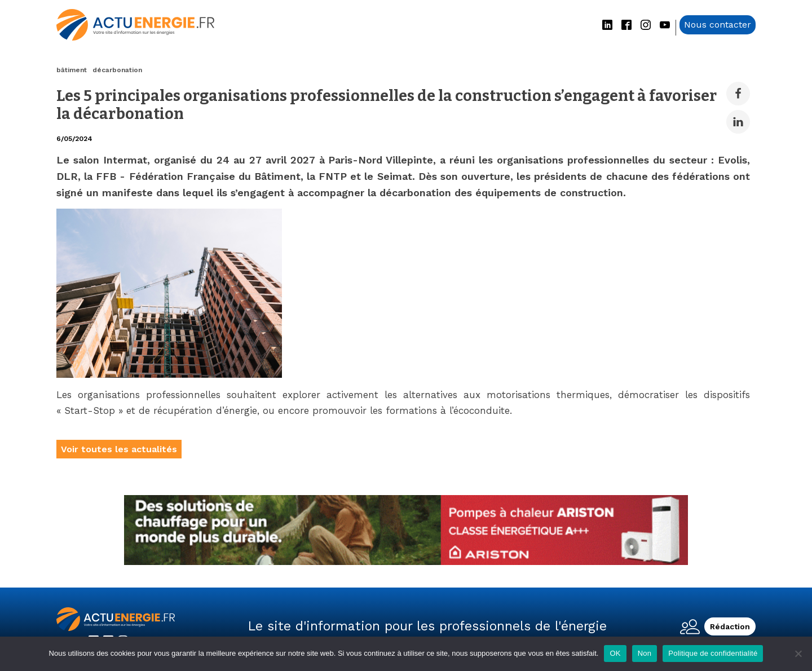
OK (615, 653)
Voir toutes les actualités (119, 449)
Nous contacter (718, 25)
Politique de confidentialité (713, 653)
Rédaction (730, 626)
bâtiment (72, 70)
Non (645, 653)
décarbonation (117, 70)
